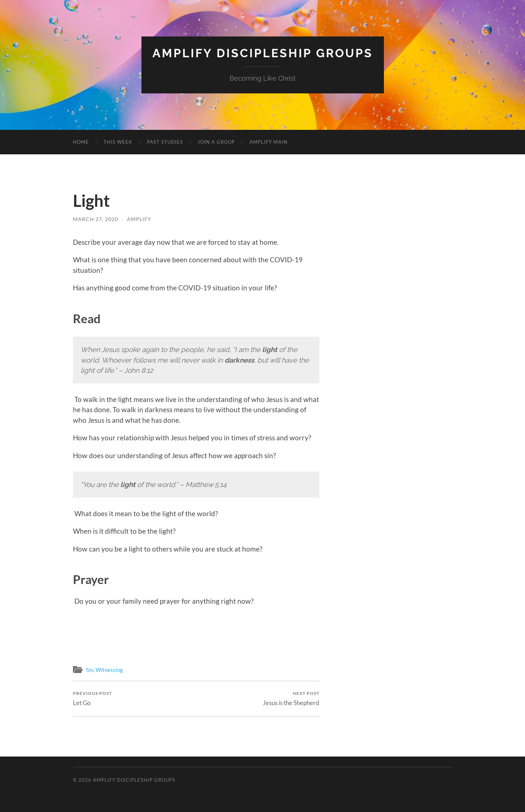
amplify (139, 219)
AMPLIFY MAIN (269, 142)
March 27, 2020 (96, 219)
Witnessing (109, 670)
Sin (90, 670)
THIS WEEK (118, 142)
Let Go (92, 698)
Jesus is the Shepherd (291, 698)
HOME (81, 142)
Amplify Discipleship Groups (263, 53)
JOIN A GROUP (216, 142)
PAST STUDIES (165, 142)
